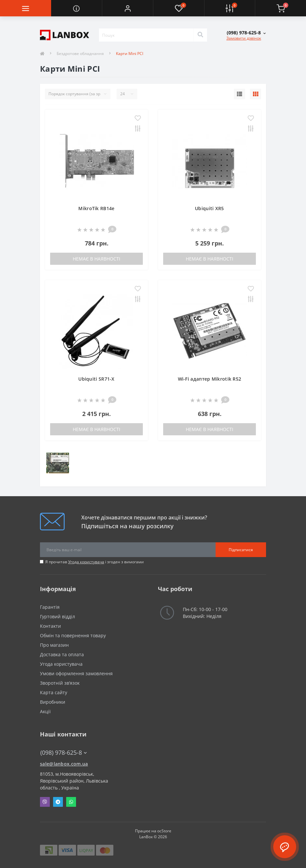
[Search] (200, 35)
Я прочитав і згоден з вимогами (95, 562)
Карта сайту (54, 692)
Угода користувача (86, 562)
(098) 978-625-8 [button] (64, 753)
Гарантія (50, 607)
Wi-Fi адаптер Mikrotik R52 (210, 379)
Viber (45, 802)
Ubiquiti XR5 (210, 208)
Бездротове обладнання (80, 54)
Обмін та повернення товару (73, 635)
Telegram (58, 802)
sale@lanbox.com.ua (64, 764)
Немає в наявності (96, 259)
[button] (127, 8)
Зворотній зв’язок (60, 683)
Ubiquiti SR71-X (96, 379)
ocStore (164, 831)
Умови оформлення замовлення (76, 673)
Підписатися (241, 550)
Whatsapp (71, 802)
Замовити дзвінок (244, 38)
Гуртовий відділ (57, 616)
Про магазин (54, 645)
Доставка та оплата (62, 654)
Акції (45, 711)
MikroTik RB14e (96, 208)
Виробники (53, 702)
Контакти (50, 626)
